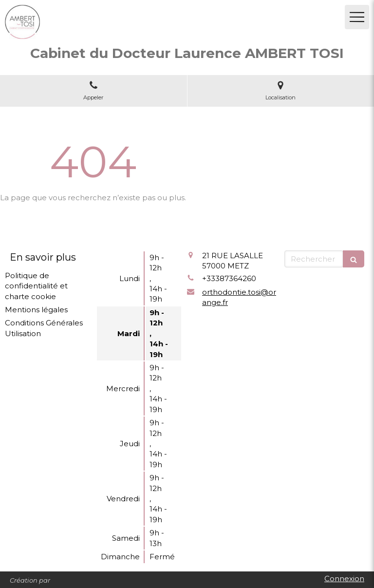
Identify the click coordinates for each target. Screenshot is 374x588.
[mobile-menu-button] (357, 17)
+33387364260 (229, 278)
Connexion (344, 579)
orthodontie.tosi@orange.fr (239, 297)
